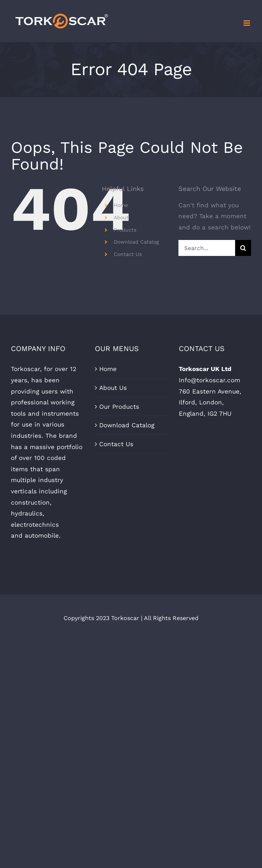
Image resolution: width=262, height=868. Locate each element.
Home (121, 205)
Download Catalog (136, 242)
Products (125, 230)
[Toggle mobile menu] (247, 23)
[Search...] (207, 248)
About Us (113, 388)
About (121, 217)
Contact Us (128, 254)
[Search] (243, 248)
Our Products (119, 407)
